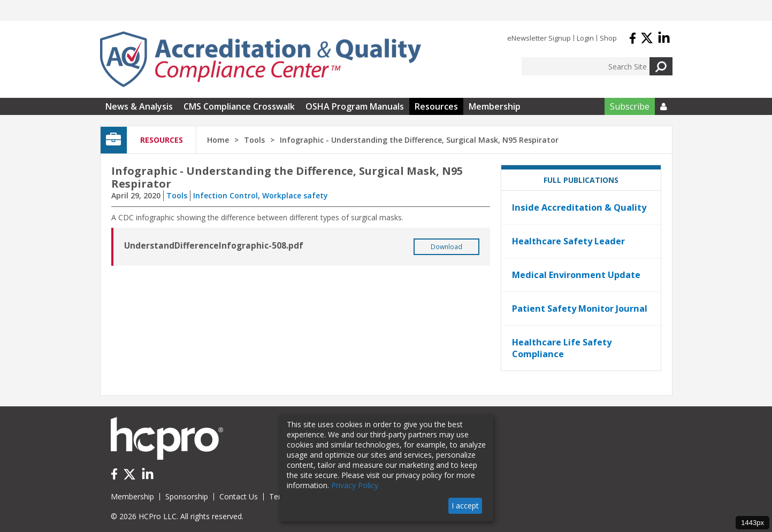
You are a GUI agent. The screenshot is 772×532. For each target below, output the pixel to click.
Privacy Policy (355, 485)
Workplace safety (295, 195)
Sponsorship (187, 496)
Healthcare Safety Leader (568, 241)
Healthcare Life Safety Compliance (562, 348)
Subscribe (630, 106)
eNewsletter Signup (539, 38)
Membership (495, 106)
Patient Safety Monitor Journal (580, 309)
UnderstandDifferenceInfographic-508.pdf (214, 246)
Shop (608, 38)
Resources (436, 106)
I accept (465, 506)
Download (446, 247)
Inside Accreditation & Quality (579, 207)
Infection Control (226, 195)
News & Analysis (139, 106)
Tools (177, 195)
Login (585, 38)
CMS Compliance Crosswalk (239, 106)
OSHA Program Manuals (355, 106)
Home (218, 140)
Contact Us (239, 496)
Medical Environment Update (576, 275)
